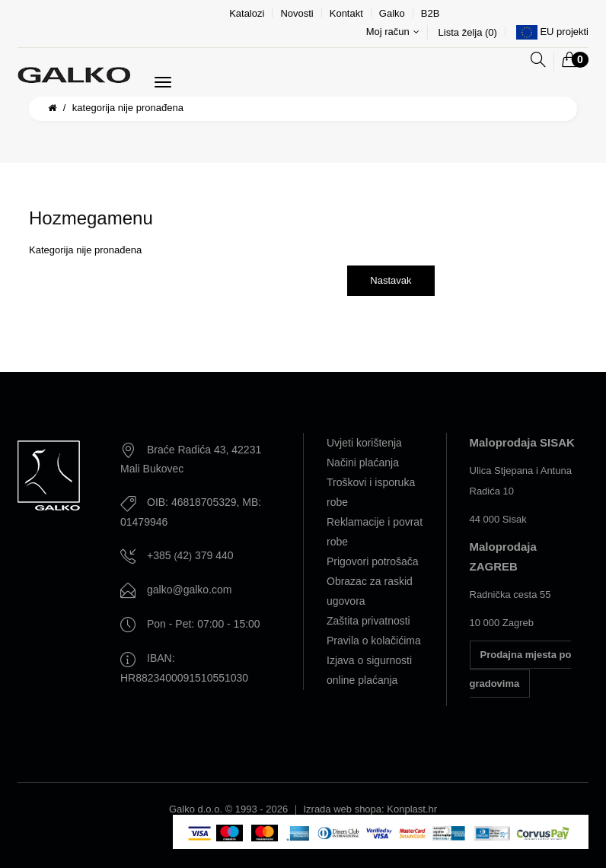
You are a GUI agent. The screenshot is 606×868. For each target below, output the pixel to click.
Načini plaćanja (363, 463)
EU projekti (564, 32)
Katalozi (247, 13)
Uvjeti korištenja (364, 443)
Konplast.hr (412, 809)
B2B (431, 13)
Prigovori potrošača (373, 561)
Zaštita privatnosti (368, 621)
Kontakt (346, 13)
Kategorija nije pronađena (128, 108)
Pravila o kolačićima (374, 641)
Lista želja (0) (468, 32)
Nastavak (391, 280)
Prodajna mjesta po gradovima (521, 669)
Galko (392, 13)
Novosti (297, 13)
